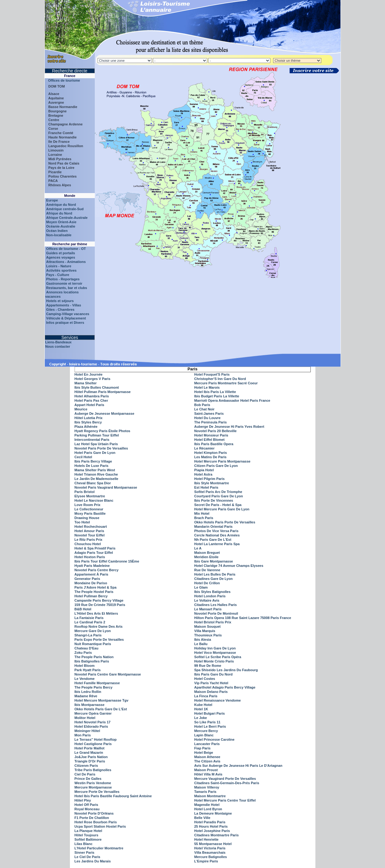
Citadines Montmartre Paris (216, 835)
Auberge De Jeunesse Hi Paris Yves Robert (229, 427)
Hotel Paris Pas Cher (91, 400)
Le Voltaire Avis (207, 600)
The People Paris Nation (94, 657)
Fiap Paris (202, 748)
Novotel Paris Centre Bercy (97, 570)
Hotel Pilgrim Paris (209, 479)
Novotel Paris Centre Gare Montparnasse (108, 674)
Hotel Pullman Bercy (91, 596)
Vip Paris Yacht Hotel (211, 683)
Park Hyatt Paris (88, 670)
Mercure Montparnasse (93, 787)
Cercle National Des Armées (217, 535)
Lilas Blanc (84, 844)
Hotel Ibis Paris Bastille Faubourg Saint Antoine (113, 796)
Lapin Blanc (204, 735)
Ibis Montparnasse (90, 705)
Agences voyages (61, 257)
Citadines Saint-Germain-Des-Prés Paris (227, 783)
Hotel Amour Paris (89, 531)
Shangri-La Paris (88, 635)
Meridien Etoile (206, 557)
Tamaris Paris (205, 792)
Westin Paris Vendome (93, 783)
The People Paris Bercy (94, 687)
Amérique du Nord (61, 205)
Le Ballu (201, 644)
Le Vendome (85, 679)
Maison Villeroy (207, 787)
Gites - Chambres (60, 310)
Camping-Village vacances (68, 314)
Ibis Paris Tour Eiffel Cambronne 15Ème (107, 561)
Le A (198, 548)
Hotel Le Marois (207, 387)
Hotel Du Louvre (207, 418)
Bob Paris (202, 405)
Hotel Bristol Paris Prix (213, 622)
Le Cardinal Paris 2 (90, 622)
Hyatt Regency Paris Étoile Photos (103, 431)
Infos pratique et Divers (65, 323)
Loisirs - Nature (59, 266)
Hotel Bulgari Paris (209, 713)
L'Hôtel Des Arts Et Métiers (96, 613)
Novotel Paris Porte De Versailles (101, 448)
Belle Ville (202, 818)
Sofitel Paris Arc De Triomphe (218, 492)
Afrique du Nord (59, 213)
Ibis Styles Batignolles (212, 592)
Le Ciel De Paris (87, 857)
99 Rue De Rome (208, 666)
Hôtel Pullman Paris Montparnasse (103, 392)
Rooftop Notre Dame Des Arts (99, 626)
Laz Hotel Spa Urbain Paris (96, 444)
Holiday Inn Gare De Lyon (215, 648)
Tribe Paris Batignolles (93, 770)
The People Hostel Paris (94, 592)
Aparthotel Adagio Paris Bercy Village (225, 687)
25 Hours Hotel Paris (211, 826)
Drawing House (87, 518)
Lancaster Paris (207, 744)
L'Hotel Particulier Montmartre (99, 848)
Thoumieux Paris (208, 635)
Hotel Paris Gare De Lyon (95, 453)
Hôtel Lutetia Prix (89, 418)
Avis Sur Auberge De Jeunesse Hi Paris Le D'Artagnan (238, 766)
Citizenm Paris (86, 766)
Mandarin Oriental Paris (213, 527)
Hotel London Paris (210, 596)
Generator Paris (87, 579)
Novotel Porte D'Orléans (94, 813)
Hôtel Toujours (87, 835)
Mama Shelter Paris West (95, 470)
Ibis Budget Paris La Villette (217, 396)
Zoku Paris (83, 653)
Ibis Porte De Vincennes (214, 500)
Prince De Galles (88, 779)
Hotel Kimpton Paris (211, 453)
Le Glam (201, 587)
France (70, 76)
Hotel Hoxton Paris (90, 557)
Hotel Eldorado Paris (91, 726)
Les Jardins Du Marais (93, 861)
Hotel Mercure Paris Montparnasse (222, 461)
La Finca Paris (206, 696)
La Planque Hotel (88, 831)
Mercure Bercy (206, 731)
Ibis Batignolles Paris (92, 661)
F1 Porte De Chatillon (92, 818)
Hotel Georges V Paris (93, 379)
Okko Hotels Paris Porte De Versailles (225, 522)
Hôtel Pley (83, 800)
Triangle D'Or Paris (90, 761)
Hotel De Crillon (207, 583)
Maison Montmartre (210, 796)
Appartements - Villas (64, 305)
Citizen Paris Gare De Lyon (216, 466)
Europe (52, 200)
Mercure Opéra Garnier (93, 713)
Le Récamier (204, 448)
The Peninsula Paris (211, 422)
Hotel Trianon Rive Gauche (96, 474)
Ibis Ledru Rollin (88, 692)
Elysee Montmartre (90, 496)
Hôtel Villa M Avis (208, 774)
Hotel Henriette (206, 839)
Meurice (81, 409)
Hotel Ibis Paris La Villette (215, 392)
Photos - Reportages (63, 279)
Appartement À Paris (92, 574)
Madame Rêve (86, 696)
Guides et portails (61, 253)
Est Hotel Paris (206, 487)
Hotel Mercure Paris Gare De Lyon (222, 509)
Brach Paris (204, 518)
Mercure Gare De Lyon (93, 631)
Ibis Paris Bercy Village (93, 461)
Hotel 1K (201, 709)
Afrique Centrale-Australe (67, 218)
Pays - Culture (58, 275)
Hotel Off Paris (86, 805)
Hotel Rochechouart (91, 527)
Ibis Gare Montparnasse (214, 561)
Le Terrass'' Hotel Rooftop (96, 739)
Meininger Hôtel (87, 731)
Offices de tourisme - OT (66, 249)
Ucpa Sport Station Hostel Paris (100, 826)
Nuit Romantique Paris (93, 644)
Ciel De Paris (85, 774)
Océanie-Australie (61, 226)
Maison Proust (206, 770)
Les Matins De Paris (210, 457)
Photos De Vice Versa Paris (216, 531)
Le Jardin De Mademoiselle (96, 479)
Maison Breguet (207, 553)
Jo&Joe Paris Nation (91, 757)
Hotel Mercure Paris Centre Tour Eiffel (225, 800)
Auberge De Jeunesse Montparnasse (105, 414)
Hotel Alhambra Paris (92, 396)
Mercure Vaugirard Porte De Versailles (225, 779)
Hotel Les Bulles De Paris (215, 574)
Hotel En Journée (89, 374)
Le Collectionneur (89, 509)
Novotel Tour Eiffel (90, 535)
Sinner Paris (85, 852)
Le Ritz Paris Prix (89, 540)
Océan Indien (57, 231)
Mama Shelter (86, 383)
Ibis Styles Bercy (88, 422)
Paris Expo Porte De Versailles (99, 640)
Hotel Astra (203, 474)
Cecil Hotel (83, 457)
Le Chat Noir (204, 409)
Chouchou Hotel (88, 544)
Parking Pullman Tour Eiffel (97, 435)
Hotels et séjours (60, 301)
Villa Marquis (205, 631)
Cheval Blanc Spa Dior (93, 483)
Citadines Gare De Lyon (213, 579)
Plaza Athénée (86, 427)
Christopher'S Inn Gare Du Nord (220, 379)
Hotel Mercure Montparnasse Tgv (102, 700)
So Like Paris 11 (207, 722)
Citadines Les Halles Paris (215, 605)
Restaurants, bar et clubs (67, 288)
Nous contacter (58, 346)
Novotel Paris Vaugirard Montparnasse (106, 487)
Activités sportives (62, 270)
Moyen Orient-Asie (61, 222)
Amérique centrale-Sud (65, 209)
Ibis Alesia (203, 640)
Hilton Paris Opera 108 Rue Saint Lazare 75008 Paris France (243, 618)
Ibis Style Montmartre (212, 483)
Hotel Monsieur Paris (211, 435)
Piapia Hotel (204, 470)
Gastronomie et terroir (64, 283)
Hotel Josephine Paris (212, 831)
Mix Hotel (202, 513)
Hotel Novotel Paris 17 (93, 722)
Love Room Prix (88, 505)
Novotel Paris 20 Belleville (215, 431)
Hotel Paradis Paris (210, 822)
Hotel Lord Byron (208, 809)
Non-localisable (59, 235)
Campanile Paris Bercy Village (99, 600)
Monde (70, 196)
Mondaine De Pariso (91, 583)
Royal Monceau (87, 809)
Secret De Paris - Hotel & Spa (218, 505)
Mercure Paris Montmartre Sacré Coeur (226, 383)
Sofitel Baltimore (88, 839)
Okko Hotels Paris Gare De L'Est (101, 709)
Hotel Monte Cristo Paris (214, 661)
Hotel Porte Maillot (90, 748)
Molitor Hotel (85, 718)
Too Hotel (82, 522)
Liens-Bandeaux (59, 342)
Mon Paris (83, 735)
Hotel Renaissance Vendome (218, 700)
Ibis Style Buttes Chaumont (97, 387)
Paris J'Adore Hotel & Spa (96, 587)
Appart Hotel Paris (89, 405)
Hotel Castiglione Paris (93, 744)
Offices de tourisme (63, 80)
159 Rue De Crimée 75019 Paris (100, 605)
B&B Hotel (83, 609)
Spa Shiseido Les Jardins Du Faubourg (226, 670)
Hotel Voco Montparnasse (215, 653)
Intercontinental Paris (92, 440)
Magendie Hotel (207, 805)
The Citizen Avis (207, 761)
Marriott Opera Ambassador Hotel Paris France (232, 400)
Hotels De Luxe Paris (92, 466)
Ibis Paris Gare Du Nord (213, 674)
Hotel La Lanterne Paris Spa (217, 544)
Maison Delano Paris (211, 692)
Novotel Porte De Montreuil (216, 613)
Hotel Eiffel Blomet (209, 440)
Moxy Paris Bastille (90, 513)
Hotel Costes (205, 679)
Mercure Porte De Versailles (97, 792)
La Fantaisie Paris (89, 618)
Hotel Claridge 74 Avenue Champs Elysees (229, 566)
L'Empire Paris (206, 861)
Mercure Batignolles (211, 857)
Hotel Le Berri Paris (210, 726)
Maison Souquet (207, 626)
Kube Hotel (203, 705)
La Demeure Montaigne (213, 813)
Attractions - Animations (66, 262)
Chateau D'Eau (87, 648)
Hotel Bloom (85, 666)
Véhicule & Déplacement (66, 318)
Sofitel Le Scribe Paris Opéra (218, 657)
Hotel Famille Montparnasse (97, 683)
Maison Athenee (207, 757)
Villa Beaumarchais (210, 852)
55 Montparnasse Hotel (213, 844)
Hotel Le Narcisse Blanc (94, 500)
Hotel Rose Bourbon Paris (96, 822)
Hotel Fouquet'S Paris (212, 374)
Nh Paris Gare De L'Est (213, 540)
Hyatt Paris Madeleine (92, 566)
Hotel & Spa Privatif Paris (95, 548)
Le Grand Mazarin (89, 753)
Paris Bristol (85, 492)
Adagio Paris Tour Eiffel (94, 553)
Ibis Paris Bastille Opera (214, 444)
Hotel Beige (204, 753)
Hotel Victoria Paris (210, 848)
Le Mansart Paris (208, 609)
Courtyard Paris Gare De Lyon (219, 496)
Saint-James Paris (209, 414)
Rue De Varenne (207, 570)
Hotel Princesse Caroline (214, 739)
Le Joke (201, 718)
